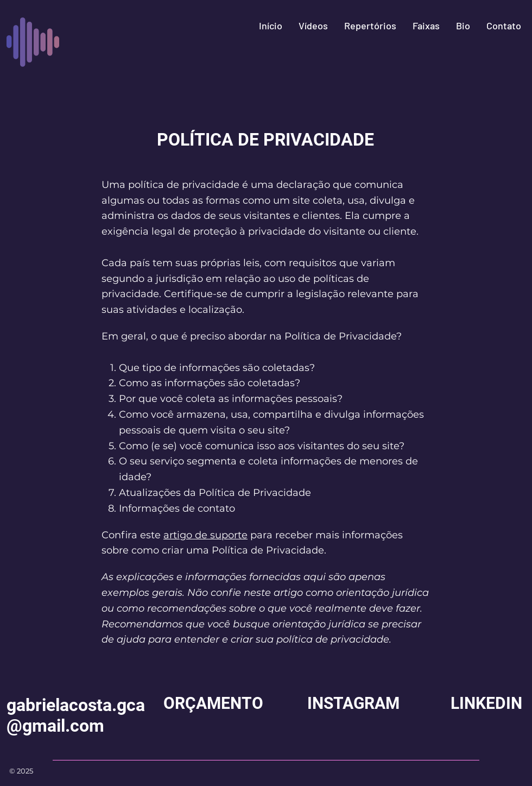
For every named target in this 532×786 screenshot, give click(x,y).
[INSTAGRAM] (353, 703)
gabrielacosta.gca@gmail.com (76, 715)
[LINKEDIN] (486, 703)
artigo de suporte (205, 535)
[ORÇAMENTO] (213, 703)
